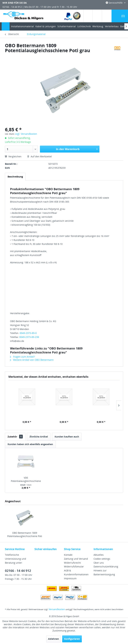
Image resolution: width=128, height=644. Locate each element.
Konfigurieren (72, 639)
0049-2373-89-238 (29, 337)
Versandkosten (57, 609)
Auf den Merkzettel (40, 156)
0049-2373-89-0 (28, 333)
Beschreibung (15, 177)
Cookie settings (102, 559)
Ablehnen (53, 639)
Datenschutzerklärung (106, 566)
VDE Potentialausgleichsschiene (26, 479)
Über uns (99, 563)
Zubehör (15, 437)
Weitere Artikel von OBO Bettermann (32, 360)
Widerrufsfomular (74, 566)
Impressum (70, 578)
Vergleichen (13, 156)
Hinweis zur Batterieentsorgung (104, 572)
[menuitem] (73, 16)
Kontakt (68, 555)
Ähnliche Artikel (39, 437)
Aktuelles (99, 555)
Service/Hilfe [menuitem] (114, 3)
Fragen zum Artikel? (22, 357)
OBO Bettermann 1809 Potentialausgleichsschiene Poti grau (25, 535)
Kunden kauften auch (67, 437)
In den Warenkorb (77, 149)
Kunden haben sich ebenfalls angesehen (30, 444)
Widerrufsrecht (72, 563)
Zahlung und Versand (76, 559)
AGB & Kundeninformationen (76, 572)
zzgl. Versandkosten (26, 134)
